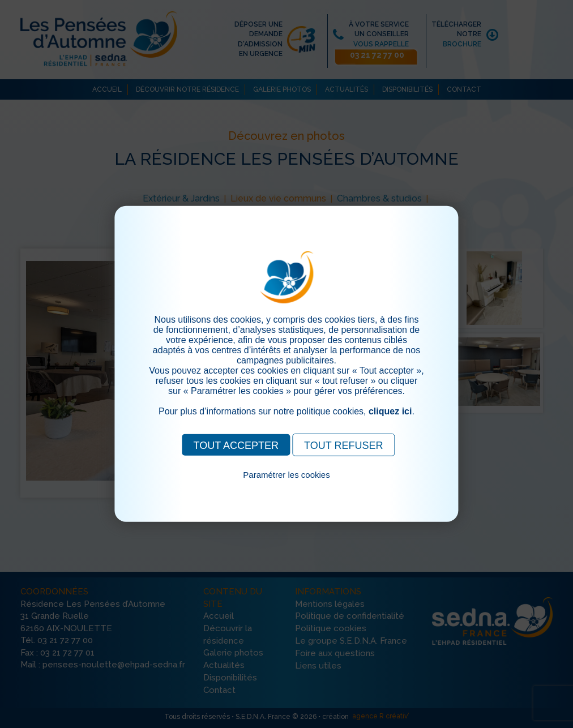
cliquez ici (390, 411)
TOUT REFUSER (343, 446)
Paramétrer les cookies (286, 475)
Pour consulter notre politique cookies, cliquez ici (286, 488)
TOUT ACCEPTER (236, 446)
